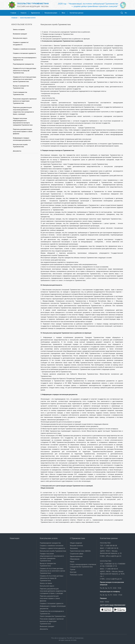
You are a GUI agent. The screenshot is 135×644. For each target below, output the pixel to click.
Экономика (74, 548)
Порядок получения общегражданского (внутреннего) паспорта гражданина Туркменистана (23, 122)
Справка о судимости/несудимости (21, 43)
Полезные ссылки (76, 575)
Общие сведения (76, 543)
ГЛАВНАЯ (14, 18)
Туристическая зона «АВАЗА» (80, 551)
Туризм (73, 569)
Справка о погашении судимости (24, 53)
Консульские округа (20, 38)
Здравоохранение (76, 556)
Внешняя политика (76, 546)
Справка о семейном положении (24, 49)
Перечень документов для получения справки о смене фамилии (23, 131)
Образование (75, 559)
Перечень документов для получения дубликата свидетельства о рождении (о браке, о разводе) (23, 111)
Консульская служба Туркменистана (20, 146)
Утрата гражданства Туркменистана (20, 93)
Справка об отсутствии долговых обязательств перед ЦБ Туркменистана (25, 71)
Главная (13, 13)
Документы (17, 151)
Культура (73, 572)
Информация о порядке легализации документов (22, 139)
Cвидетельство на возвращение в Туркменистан (25, 59)
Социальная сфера (77, 554)
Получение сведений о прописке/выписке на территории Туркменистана (25, 101)
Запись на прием (19, 29)
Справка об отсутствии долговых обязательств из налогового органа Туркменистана (25, 79)
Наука (72, 562)
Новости (24, 13)
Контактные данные (77, 13)
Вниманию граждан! (20, 34)
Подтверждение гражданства (23, 64)
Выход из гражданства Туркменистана (21, 87)
